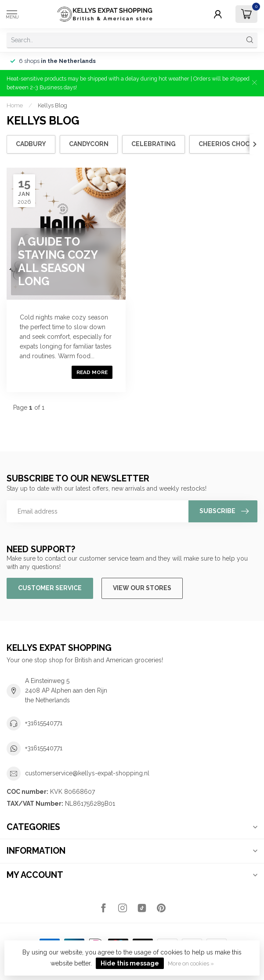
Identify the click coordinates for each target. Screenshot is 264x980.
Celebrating (154, 144)
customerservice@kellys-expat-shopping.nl (87, 773)
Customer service (50, 588)
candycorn (89, 144)
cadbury (31, 144)
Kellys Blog (52, 105)
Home (15, 105)
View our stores (142, 588)
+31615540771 (44, 723)
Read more (92, 372)
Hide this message (130, 963)
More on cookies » (191, 963)
